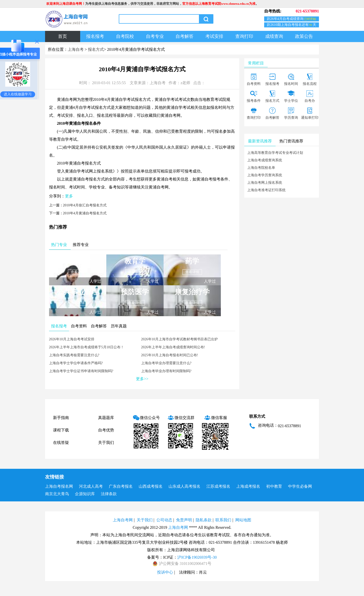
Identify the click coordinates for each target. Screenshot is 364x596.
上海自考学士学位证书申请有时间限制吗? (81, 371)
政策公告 (304, 36)
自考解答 (184, 36)
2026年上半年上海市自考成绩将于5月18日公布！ (87, 347)
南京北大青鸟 (57, 494)
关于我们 (106, 443)
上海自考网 (123, 520)
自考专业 (155, 36)
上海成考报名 (248, 486)
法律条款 (109, 494)
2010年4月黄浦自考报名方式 (85, 213)
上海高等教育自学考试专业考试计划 (275, 153)
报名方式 (96, 49)
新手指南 (61, 418)
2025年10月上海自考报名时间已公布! (170, 355)
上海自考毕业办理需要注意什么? (166, 363)
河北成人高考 (91, 486)
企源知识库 (85, 494)
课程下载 (61, 430)
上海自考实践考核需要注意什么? (74, 355)
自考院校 (125, 36)
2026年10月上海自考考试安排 (72, 339)
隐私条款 (204, 520)
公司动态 (164, 520)
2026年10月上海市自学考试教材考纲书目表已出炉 (180, 339)
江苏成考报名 (218, 486)
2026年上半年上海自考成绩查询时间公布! (173, 347)
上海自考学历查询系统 (265, 175)
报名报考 (95, 36)
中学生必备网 (300, 486)
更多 (69, 196)
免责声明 (184, 520)
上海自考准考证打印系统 (266, 190)
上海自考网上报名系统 (265, 183)
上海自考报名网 (59, 486)
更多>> (142, 379)
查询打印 (244, 36)
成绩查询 (274, 36)
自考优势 (106, 430)
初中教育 (274, 486)
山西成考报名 (151, 486)
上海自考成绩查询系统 (265, 160)
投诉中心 (165, 572)
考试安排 (214, 36)
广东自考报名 (121, 486)
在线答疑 (61, 443)
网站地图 (243, 520)
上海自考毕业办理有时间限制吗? (166, 371)
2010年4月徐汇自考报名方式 (85, 205)
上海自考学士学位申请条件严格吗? (76, 363)
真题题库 (106, 418)
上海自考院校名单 (261, 168)
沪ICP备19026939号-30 (197, 557)
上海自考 (76, 49)
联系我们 (223, 520)
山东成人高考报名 (184, 486)
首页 (62, 36)
